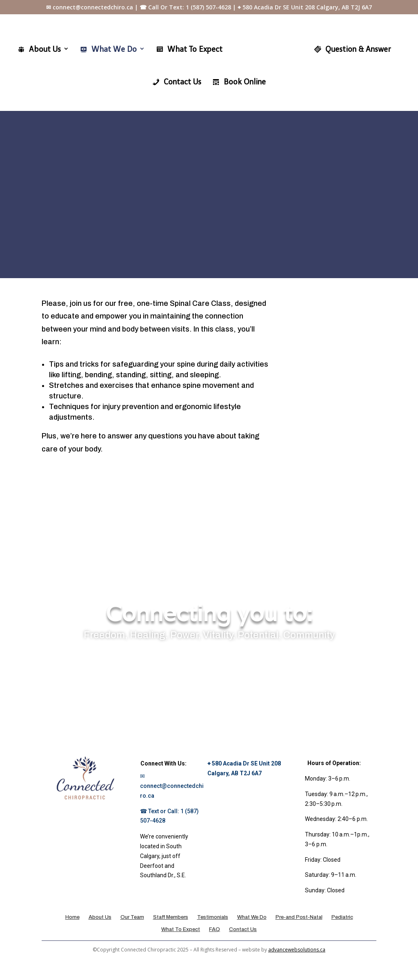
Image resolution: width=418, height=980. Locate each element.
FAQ (215, 931)
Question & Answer (350, 49)
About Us (41, 49)
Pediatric (342, 918)
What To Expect (191, 49)
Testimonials (213, 918)
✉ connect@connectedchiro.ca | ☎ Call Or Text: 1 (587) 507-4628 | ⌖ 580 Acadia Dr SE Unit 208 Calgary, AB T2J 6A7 (209, 8)
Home (72, 918)
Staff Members (171, 918)
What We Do (110, 49)
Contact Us (177, 82)
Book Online (239, 82)
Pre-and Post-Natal (299, 918)
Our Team (132, 918)
